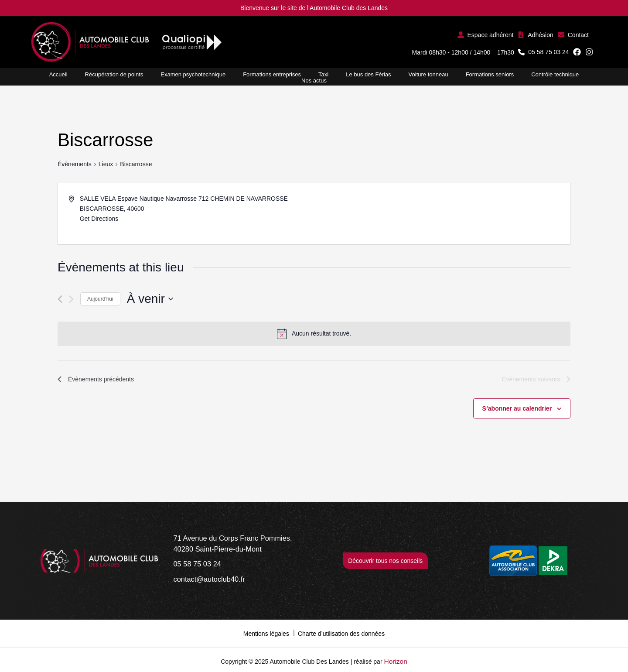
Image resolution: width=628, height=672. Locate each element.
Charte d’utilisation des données (341, 627)
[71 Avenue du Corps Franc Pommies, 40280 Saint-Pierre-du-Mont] (243, 543)
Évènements (75, 164)
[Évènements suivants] (71, 299)
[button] (486, 35)
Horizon (396, 655)
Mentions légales (266, 627)
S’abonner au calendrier (517, 410)
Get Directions (99, 219)
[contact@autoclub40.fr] (204, 575)
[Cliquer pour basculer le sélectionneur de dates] (150, 299)
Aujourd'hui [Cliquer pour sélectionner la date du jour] (100, 299)
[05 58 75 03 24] (194, 561)
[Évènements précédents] (60, 299)
